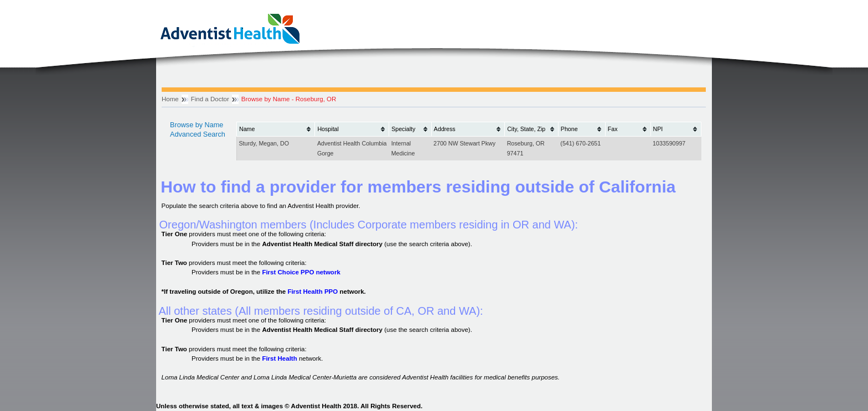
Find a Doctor (210, 99)
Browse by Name (197, 125)
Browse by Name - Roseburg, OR (289, 99)
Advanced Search (198, 134)
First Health (279, 358)
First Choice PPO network (301, 272)
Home (170, 99)
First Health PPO (312, 292)
